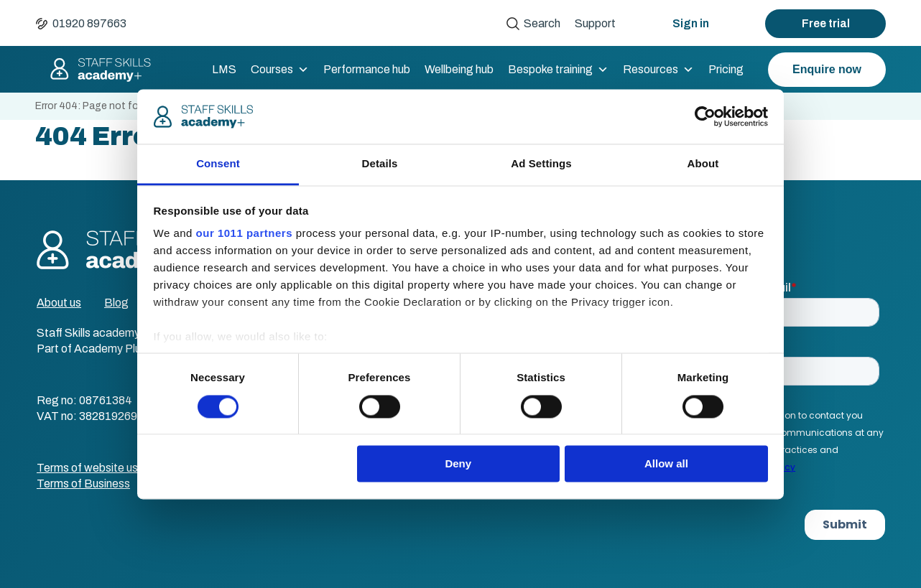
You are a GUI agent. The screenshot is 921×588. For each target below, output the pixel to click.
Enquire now (827, 69)
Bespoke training (558, 70)
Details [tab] (380, 164)
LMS (224, 69)
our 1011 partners (244, 234)
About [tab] (703, 164)
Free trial (826, 23)
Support (595, 23)
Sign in (691, 23)
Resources (658, 70)
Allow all (666, 464)
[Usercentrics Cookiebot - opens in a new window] (705, 116)
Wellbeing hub (459, 69)
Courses (280, 70)
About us (59, 303)
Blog (116, 303)
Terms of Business (83, 484)
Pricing (726, 69)
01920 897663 (89, 23)
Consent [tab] (218, 164)
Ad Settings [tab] (541, 164)
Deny (458, 464)
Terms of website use (91, 468)
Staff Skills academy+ (94, 70)
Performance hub (367, 69)
